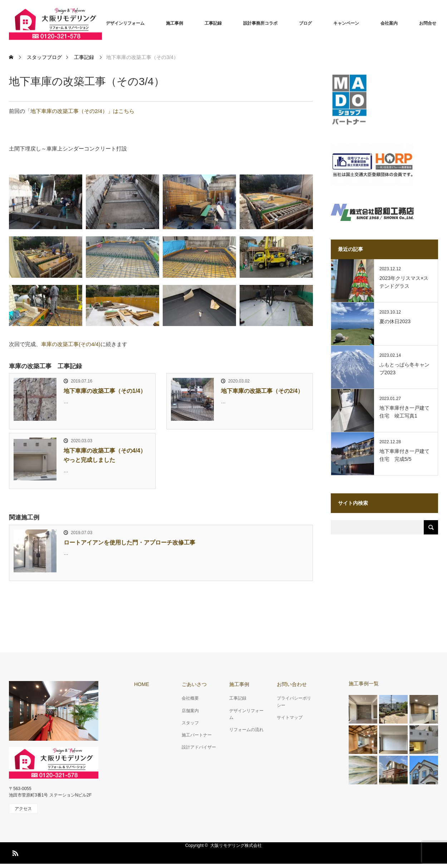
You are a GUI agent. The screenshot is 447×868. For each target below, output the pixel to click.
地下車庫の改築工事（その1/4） (105, 391)
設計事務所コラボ (260, 23)
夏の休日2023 (395, 321)
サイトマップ (290, 717)
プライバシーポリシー (294, 702)
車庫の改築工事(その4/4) (71, 344)
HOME (142, 684)
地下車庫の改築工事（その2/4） (262, 391)
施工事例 (175, 23)
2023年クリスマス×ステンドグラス (404, 282)
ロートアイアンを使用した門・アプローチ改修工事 (129, 542)
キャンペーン (346, 23)
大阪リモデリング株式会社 (236, 845)
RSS (14, 852)
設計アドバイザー (199, 747)
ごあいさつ (194, 684)
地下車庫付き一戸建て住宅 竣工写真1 (404, 412)
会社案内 (389, 23)
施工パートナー (197, 735)
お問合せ (428, 23)
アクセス (23, 809)
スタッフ (190, 723)
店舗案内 (190, 711)
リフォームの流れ (246, 730)
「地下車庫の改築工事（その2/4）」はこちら (80, 111)
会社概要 (190, 698)
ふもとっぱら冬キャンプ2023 (404, 369)
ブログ (305, 23)
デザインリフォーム (125, 23)
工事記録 (213, 23)
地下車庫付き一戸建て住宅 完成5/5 (404, 455)
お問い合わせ (292, 684)
